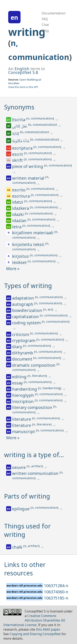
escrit (18, 154)
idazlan (20, 221)
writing (27, 32)
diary (18, 347)
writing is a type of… (34, 455)
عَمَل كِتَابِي (20, 126)
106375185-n (56, 598)
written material (29, 178)
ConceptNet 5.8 (23, 72)
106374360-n (56, 592)
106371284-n (56, 586)
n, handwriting (50, 388)
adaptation (24, 298)
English (22, 69)
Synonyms (19, 107)
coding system (27, 323)
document (23, 359)
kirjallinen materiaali (33, 233)
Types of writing (28, 286)
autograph (23, 304)
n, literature (37, 376)
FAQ (45, 19)
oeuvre (19, 467)
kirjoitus (21, 256)
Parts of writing (27, 496)
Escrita (19, 120)
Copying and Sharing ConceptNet (35, 634)
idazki (18, 214)
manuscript (24, 431)
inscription (23, 401)
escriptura (23, 148)
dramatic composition (34, 365)
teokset (20, 262)
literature (22, 419)
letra (17, 227)
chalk (18, 547)
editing (20, 377)
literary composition (33, 407)
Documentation (54, 13)
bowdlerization (28, 310)
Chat (45, 25)
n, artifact (35, 466)
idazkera (21, 208)
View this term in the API (23, 87)
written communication (36, 473)
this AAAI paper (48, 629)
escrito (19, 190)
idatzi (18, 202)
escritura (21, 196)
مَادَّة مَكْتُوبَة (21, 141)
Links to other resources (25, 569)
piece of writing (28, 166)
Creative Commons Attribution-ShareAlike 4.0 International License (34, 620)
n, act (48, 309)
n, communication (40, 118)
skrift (18, 160)
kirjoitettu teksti (29, 244)
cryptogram (24, 340)
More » (13, 269)
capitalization (26, 317)
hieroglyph (24, 395)
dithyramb (23, 353)
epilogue (21, 509)
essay (18, 383)
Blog (45, 30)
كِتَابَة (16, 134)
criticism (21, 334)
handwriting (25, 389)
